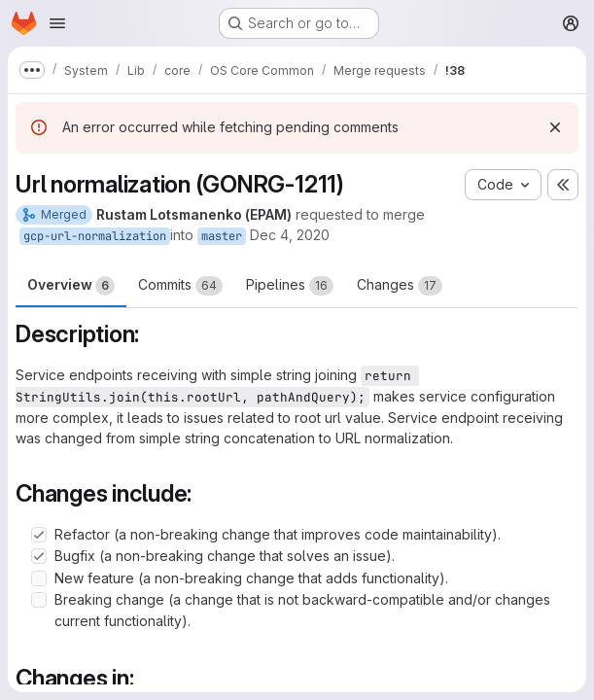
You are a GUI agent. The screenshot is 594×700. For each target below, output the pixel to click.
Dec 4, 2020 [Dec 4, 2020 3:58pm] (290, 235)
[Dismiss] (555, 127)
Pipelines (290, 286)
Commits (180, 286)
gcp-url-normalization (95, 236)
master (222, 236)
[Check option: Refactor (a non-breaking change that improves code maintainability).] (39, 535)
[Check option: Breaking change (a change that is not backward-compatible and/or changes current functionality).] (39, 600)
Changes (400, 286)
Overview (71, 286)
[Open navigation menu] (57, 23)
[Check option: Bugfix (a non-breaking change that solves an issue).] (39, 556)
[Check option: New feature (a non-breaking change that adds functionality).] (39, 578)
